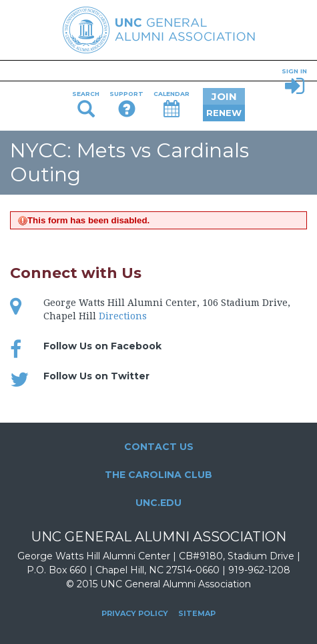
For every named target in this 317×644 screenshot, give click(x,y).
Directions (123, 316)
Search (86, 104)
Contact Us (159, 447)
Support (126, 104)
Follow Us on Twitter (96, 376)
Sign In (294, 83)
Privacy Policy (135, 613)
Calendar (172, 104)
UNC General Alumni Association (159, 30)
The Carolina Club (158, 475)
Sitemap (197, 613)
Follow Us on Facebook (102, 346)
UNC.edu (158, 503)
